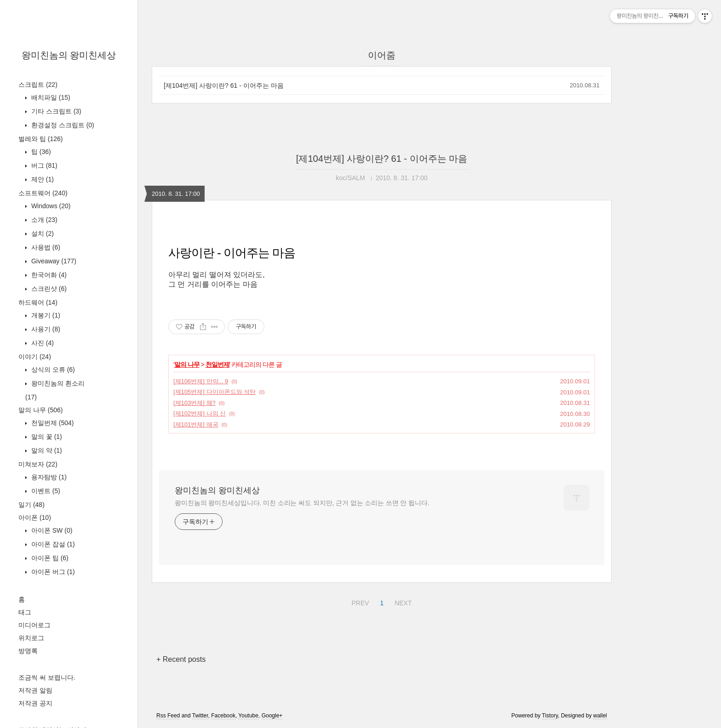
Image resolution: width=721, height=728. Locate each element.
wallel (600, 716)
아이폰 (35, 518)
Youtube (248, 716)
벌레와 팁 (40, 139)
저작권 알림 (35, 690)
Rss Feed (168, 716)
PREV (359, 602)
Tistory (550, 716)
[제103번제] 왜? (195, 403)
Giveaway (53, 261)
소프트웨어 (43, 193)
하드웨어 (38, 302)
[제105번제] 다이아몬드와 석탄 (215, 392)
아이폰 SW (51, 530)
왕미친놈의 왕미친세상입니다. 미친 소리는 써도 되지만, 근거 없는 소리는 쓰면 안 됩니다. (302, 503)
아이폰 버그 (52, 572)
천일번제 (51, 423)
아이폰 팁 (49, 558)
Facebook (223, 716)
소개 (43, 220)
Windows (50, 206)
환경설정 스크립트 (62, 125)
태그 (25, 612)
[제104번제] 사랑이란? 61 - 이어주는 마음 (224, 85)
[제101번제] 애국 (196, 424)
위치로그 (31, 638)
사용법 (45, 247)
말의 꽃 (46, 437)
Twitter (200, 716)
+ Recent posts (181, 659)
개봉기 (45, 315)
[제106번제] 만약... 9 (201, 381)
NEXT (402, 602)
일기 (31, 505)
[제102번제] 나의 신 (200, 413)
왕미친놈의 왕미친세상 (69, 55)
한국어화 (48, 275)
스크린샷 (48, 289)
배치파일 (50, 97)
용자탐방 (48, 477)
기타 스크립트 (55, 111)
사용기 (45, 329)
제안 (42, 179)
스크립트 (38, 85)
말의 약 (46, 450)
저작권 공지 (35, 703)
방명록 (28, 651)
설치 (42, 233)
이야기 (35, 357)
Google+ (272, 716)
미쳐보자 (38, 464)
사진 (42, 343)
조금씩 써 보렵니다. (47, 677)
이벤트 (45, 491)
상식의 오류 (52, 370)
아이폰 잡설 (52, 544)
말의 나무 (40, 410)
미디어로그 (34, 625)
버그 (43, 165)
